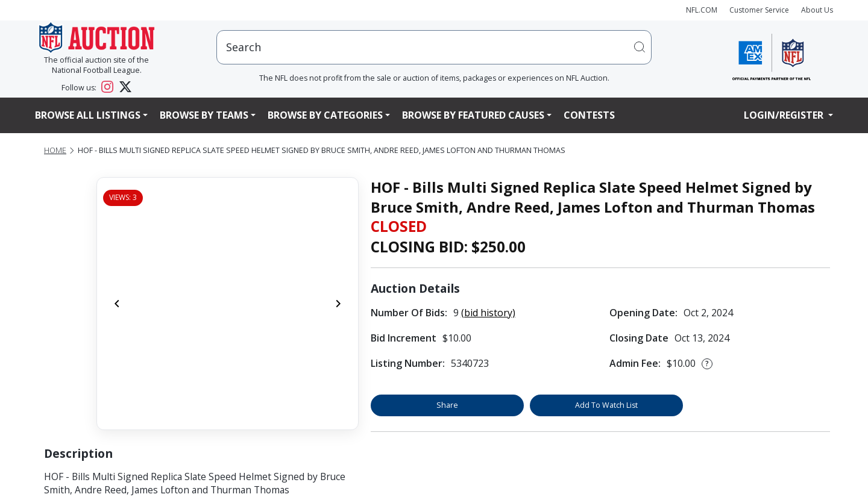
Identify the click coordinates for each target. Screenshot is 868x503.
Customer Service (759, 10)
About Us (817, 10)
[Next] (338, 304)
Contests (589, 115)
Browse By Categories (325, 115)
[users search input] (434, 47)
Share (447, 405)
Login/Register (785, 115)
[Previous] (117, 304)
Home (55, 150)
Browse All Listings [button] (88, 115)
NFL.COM (702, 10)
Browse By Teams (204, 115)
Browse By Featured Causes (473, 115)
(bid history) (488, 313)
